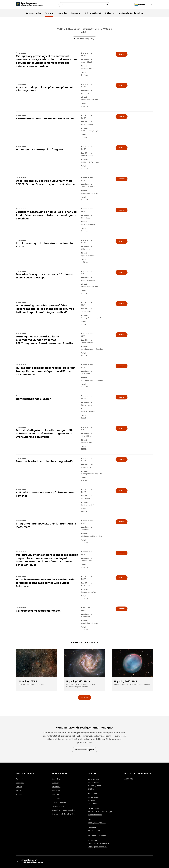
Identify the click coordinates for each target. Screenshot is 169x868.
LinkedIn (19, 787)
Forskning (55, 783)
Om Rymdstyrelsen (59, 802)
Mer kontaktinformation (97, 836)
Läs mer (122, 54)
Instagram (20, 783)
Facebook (20, 779)
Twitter (19, 791)
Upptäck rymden (58, 779)
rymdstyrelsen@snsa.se (97, 823)
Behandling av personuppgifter (63, 810)
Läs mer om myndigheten (84, 750)
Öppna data (56, 799)
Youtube (19, 795)
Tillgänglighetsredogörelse (98, 847)
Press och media (58, 806)
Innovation (56, 791)
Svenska (140, 5)
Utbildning (56, 795)
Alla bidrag (84, 697)
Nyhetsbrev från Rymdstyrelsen (64, 814)
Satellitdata (56, 787)
